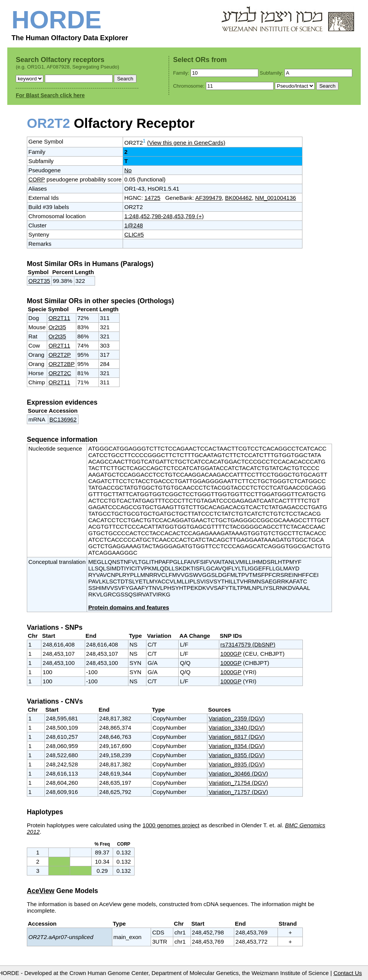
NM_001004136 (275, 198)
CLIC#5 (134, 234)
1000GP (231, 654)
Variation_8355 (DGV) (237, 755)
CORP (37, 179)
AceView (41, 891)
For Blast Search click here (50, 95)
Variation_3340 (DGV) (237, 728)
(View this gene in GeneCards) (186, 143)
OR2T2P (59, 355)
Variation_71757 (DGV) (238, 792)
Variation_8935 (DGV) (237, 764)
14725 (153, 198)
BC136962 (63, 419)
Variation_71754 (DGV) (238, 783)
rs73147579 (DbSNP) (248, 644)
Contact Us (348, 973)
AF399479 (208, 198)
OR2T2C (60, 373)
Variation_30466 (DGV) (238, 773)
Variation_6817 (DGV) (237, 737)
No (128, 170)
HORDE (57, 20)
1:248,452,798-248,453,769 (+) (164, 216)
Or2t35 (57, 327)
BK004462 (238, 198)
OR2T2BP (61, 364)
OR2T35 (39, 281)
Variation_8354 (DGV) (237, 746)
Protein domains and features (129, 607)
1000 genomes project (171, 825)
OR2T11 (59, 318)
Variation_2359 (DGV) (237, 718)
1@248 (134, 225)
